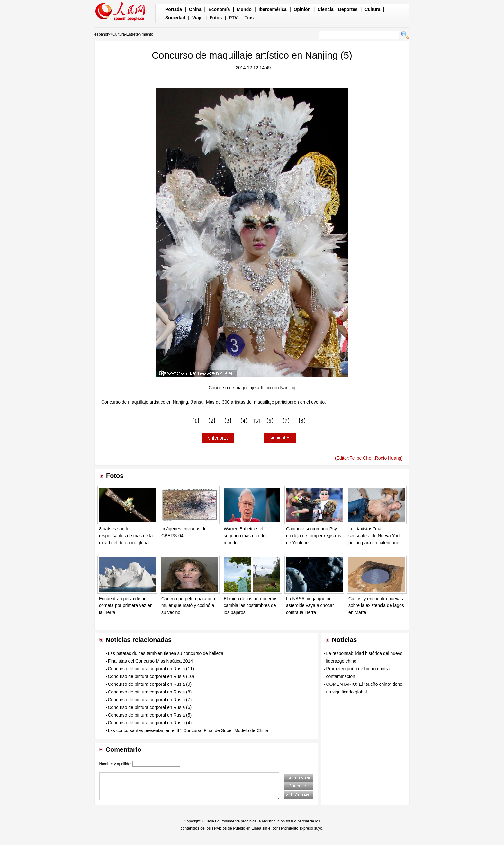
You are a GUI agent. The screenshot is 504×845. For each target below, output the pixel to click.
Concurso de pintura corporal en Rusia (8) (150, 692)
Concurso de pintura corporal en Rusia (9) (150, 684)
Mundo (244, 9)
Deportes (348, 9)
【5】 (257, 421)
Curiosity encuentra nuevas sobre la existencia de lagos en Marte (376, 606)
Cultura (372, 9)
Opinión (302, 9)
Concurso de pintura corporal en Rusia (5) (150, 715)
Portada (174, 9)
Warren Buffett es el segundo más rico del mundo (245, 536)
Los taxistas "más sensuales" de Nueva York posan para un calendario (375, 536)
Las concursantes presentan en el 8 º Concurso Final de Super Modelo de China (188, 730)
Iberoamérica (273, 9)
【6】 (270, 421)
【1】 (196, 421)
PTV (233, 18)
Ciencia (326, 9)
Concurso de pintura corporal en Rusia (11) (151, 669)
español (101, 34)
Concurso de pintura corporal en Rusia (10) (151, 676)
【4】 (244, 421)
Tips (249, 18)
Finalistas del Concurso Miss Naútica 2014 (151, 661)
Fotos (216, 18)
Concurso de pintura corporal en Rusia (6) (150, 707)
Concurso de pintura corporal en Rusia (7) (150, 700)
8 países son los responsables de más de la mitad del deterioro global (126, 536)
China (195, 9)
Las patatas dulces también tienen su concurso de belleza (166, 653)
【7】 (286, 421)
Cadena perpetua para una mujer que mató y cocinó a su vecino (188, 606)
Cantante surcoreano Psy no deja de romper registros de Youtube (314, 536)
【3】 (228, 421)
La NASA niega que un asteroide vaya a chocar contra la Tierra (310, 606)
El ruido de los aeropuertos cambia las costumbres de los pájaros (251, 606)
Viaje (197, 18)
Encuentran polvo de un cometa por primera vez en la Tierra (126, 606)
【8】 (302, 421)
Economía (219, 9)
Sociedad (175, 18)
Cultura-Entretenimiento (133, 34)
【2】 (212, 421)
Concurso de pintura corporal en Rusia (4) (150, 723)
